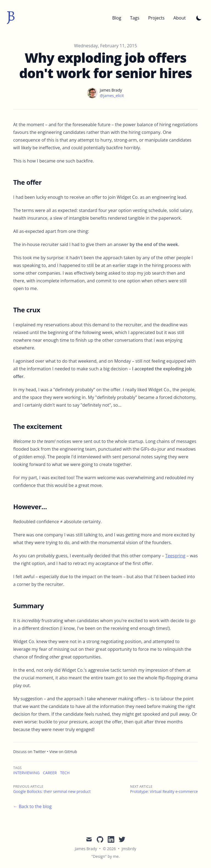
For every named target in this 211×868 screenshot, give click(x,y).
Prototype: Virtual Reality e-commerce (164, 791)
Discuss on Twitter (30, 752)
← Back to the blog (32, 806)
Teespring (175, 556)
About (180, 18)
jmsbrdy (129, 849)
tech (65, 773)
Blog (117, 18)
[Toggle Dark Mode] (199, 18)
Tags (135, 18)
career (50, 773)
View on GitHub (63, 752)
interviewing (26, 773)
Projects (156, 18)
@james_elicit (112, 96)
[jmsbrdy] (11, 18)
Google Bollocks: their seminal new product (52, 791)
